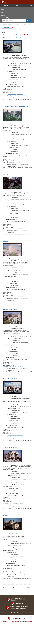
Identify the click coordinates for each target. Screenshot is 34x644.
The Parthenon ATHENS (11, 447)
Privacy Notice (11, 621)
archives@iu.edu (12, 94)
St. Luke (6, 241)
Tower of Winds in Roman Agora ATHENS (16, 106)
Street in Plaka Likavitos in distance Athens (17, 38)
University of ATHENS (10, 379)
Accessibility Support (6, 613)
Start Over (29, 25)
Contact (3, 15)
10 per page (19, 35)
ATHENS (6, 175)
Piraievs (6, 515)
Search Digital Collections (10, 18)
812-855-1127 (20, 94)
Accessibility (5, 621)
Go (29, 20)
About (3, 12)
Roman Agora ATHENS (10, 309)
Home (3, 9)
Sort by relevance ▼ (8, 35)
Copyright (17, 621)
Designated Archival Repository (17, 613)
